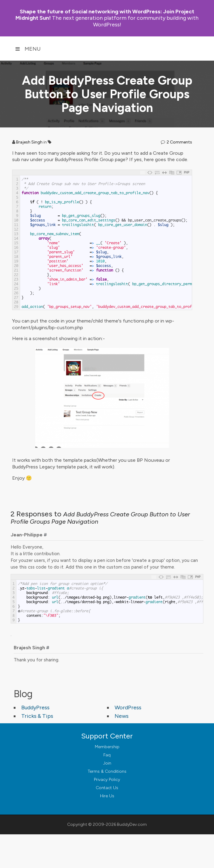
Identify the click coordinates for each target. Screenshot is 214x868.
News (122, 716)
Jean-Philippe (27, 535)
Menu (28, 49)
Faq (107, 755)
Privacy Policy (107, 780)
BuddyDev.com (132, 824)
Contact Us (107, 788)
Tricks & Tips (37, 716)
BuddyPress (35, 708)
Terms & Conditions (107, 771)
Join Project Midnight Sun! (105, 15)
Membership (107, 747)
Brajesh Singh (29, 142)
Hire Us (107, 796)
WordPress (128, 708)
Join (107, 763)
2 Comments (179, 142)
